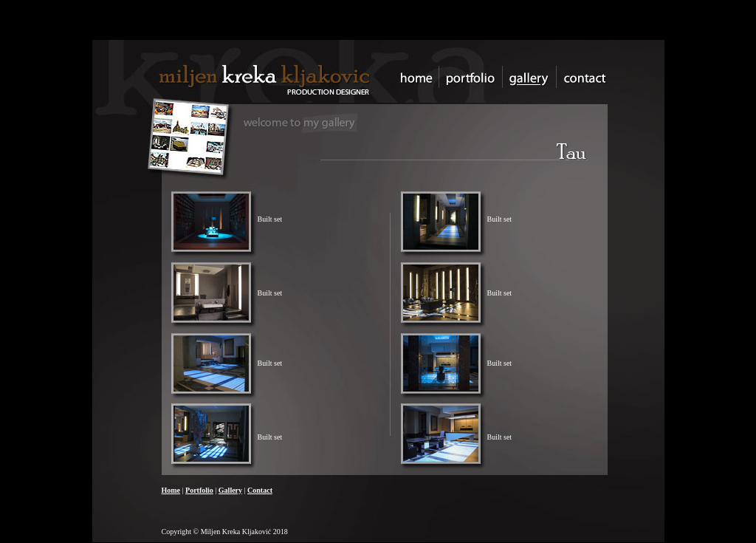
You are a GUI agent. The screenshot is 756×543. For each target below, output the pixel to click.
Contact (260, 490)
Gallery (230, 490)
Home (171, 490)
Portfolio (199, 490)
